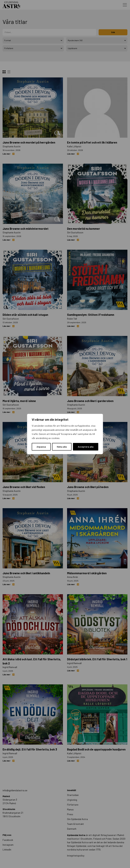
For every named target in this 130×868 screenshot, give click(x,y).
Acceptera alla (86, 447)
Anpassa (41, 447)
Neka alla (62, 447)
